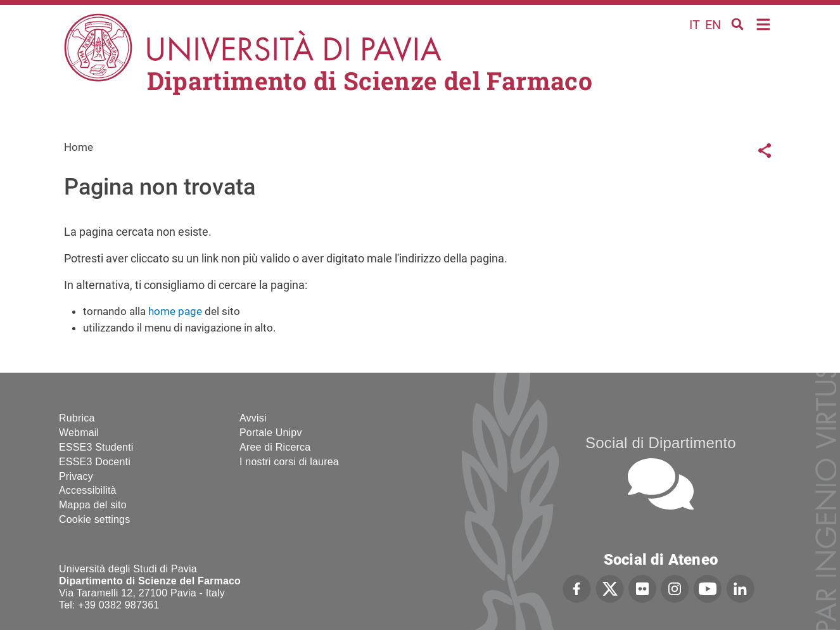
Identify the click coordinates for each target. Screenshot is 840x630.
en (713, 25)
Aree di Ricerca (275, 447)
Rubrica (77, 418)
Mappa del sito (93, 505)
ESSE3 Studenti (96, 447)
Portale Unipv (271, 433)
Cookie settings (94, 519)
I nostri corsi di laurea (289, 462)
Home (764, 23)
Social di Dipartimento (661, 443)
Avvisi (253, 418)
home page (175, 311)
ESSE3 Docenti (95, 462)
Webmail (79, 433)
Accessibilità (88, 490)
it (695, 25)
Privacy (76, 476)
